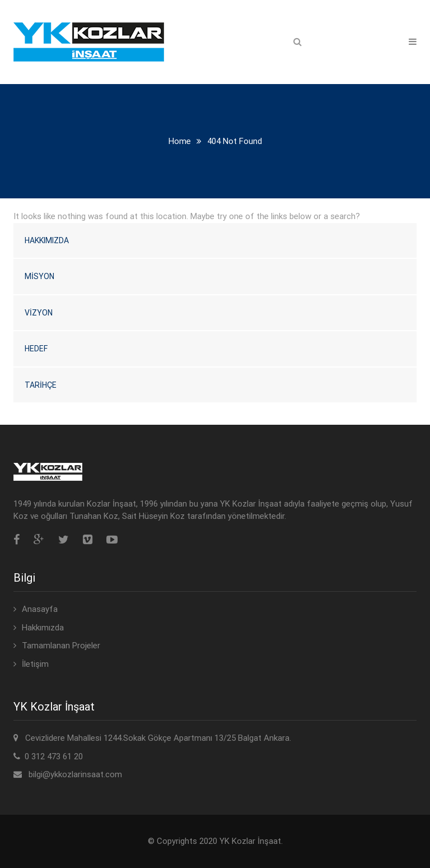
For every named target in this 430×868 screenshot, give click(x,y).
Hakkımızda (47, 240)
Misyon (39, 276)
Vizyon (39, 313)
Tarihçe (41, 385)
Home (180, 141)
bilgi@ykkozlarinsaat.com (75, 774)
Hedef (36, 349)
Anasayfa (40, 609)
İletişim (35, 664)
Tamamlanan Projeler (61, 646)
